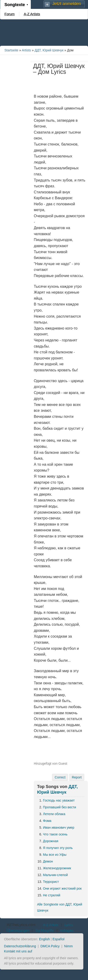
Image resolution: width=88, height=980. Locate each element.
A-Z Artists (32, 14)
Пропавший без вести (59, 807)
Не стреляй (52, 895)
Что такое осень (55, 834)
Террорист (51, 882)
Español (59, 939)
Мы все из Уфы (55, 855)
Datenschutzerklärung (20, 946)
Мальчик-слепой (55, 875)
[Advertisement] (44, 32)
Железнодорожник (57, 868)
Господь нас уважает (59, 800)
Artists (26, 50)
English (44, 939)
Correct (60, 777)
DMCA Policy (50, 946)
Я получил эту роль (58, 848)
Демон (48, 861)
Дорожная (51, 841)
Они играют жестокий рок (62, 888)
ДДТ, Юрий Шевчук (49, 50)
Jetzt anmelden (67, 4)
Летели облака (54, 814)
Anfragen (67, 930)
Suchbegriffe (45, 930)
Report (77, 777)
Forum (10, 14)
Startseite (11, 50)
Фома (47, 821)
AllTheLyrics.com (21, 925)
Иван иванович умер (59, 827)
